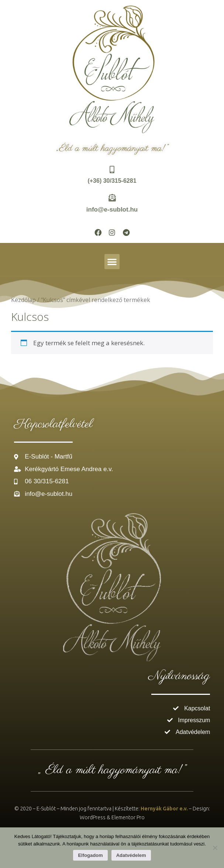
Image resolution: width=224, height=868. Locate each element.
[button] (112, 262)
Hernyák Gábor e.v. (164, 809)
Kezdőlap (23, 300)
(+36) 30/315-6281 (112, 181)
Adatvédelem (131, 855)
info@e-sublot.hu (112, 210)
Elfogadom (90, 855)
